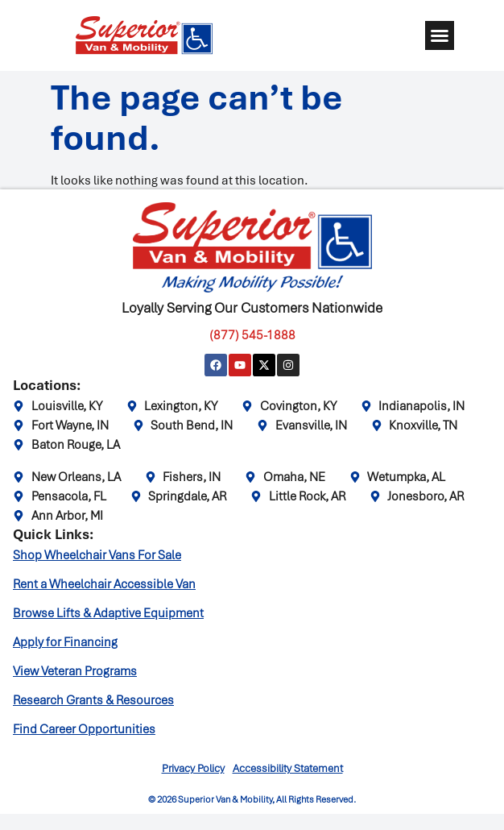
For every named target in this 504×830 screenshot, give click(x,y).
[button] (440, 35)
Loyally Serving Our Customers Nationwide (252, 308)
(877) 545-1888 (252, 335)
